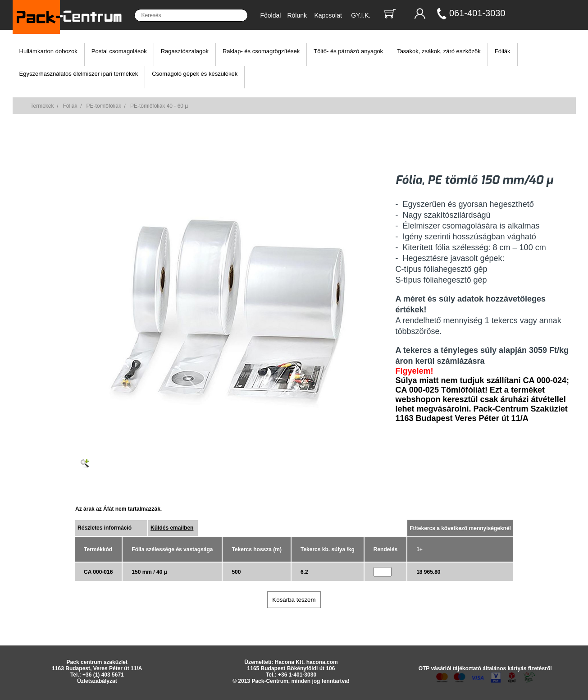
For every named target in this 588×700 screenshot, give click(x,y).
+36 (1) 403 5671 (103, 675)
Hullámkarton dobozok (48, 51)
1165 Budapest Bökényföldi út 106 (291, 668)
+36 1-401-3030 (297, 675)
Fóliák (503, 51)
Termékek (42, 106)
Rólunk (297, 15)
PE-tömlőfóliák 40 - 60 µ (159, 106)
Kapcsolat (328, 15)
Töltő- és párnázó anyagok (348, 51)
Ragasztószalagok (185, 51)
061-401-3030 (477, 13)
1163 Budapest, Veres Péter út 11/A (97, 668)
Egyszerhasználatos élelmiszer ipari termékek (79, 74)
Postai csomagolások (119, 51)
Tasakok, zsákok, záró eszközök (439, 51)
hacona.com (322, 662)
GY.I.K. (361, 15)
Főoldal (271, 15)
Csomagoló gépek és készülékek (195, 74)
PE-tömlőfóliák (104, 106)
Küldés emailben (172, 528)
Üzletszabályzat (97, 681)
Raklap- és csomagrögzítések (261, 51)
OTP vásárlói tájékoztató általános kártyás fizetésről (485, 668)
